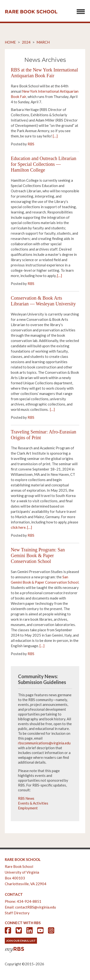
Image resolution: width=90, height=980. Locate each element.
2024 (26, 42)
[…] (55, 136)
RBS (31, 144)
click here (18, 527)
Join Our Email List (21, 941)
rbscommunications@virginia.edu (44, 743)
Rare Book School (31, 12)
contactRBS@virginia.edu (36, 907)
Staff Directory (17, 913)
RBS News (26, 798)
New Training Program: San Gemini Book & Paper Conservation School (38, 555)
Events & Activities (33, 803)
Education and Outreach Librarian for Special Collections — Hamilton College (44, 164)
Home (10, 42)
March (43, 42)
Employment (28, 808)
